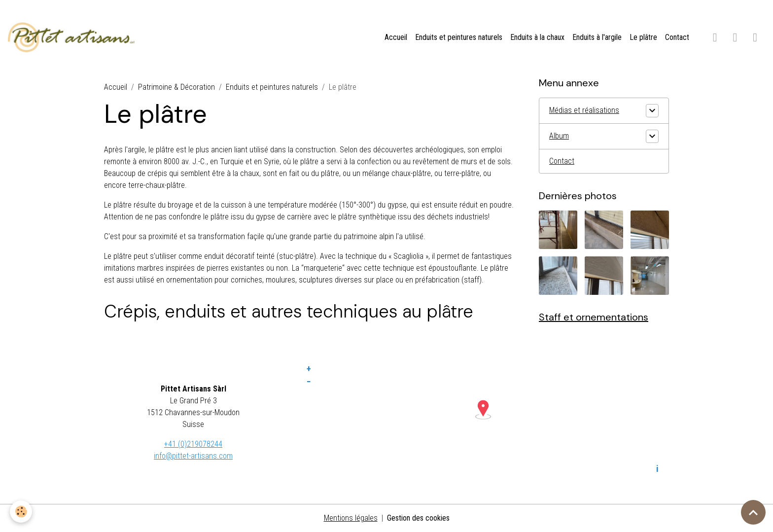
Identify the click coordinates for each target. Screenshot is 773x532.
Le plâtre (643, 37)
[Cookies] (21, 512)
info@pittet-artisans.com (193, 456)
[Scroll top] (753, 512)
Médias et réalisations (584, 110)
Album (559, 136)
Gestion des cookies (418, 518)
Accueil (396, 37)
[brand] (73, 37)
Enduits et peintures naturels (459, 37)
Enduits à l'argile (597, 37)
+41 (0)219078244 (193, 444)
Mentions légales (351, 518)
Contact (677, 37)
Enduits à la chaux (537, 37)
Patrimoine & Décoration (176, 87)
